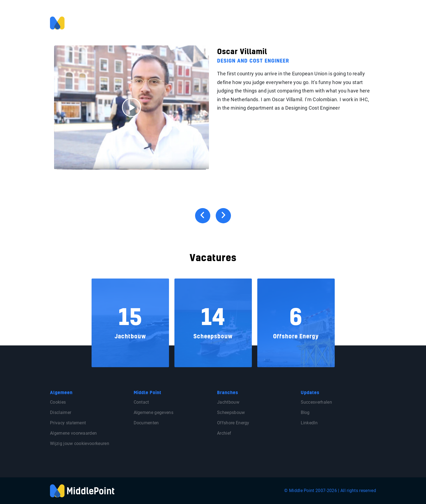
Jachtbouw (228, 402)
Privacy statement (68, 423)
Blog (336, 23)
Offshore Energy (233, 423)
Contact (353, 23)
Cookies (58, 402)
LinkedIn (309, 423)
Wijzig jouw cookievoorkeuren (80, 443)
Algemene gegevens (154, 412)
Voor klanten (266, 23)
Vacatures (294, 23)
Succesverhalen (316, 402)
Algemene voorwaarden (73, 433)
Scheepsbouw (231, 412)
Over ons (318, 23)
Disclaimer (61, 412)
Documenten (146, 423)
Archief (224, 433)
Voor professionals (229, 23)
